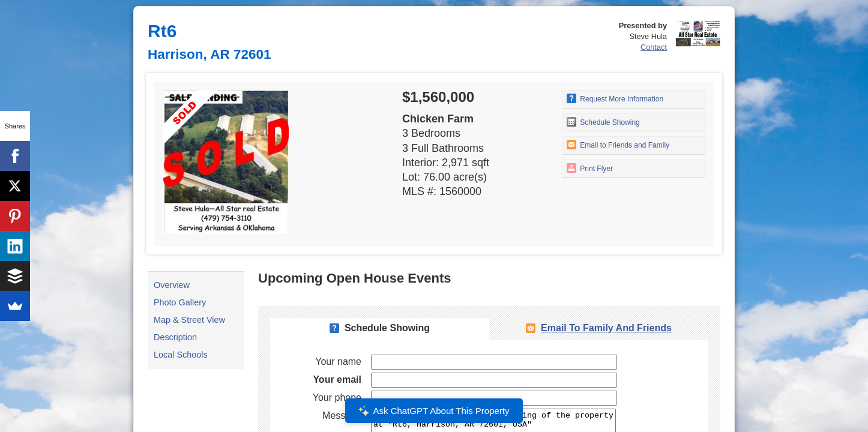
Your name (338, 361)
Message (342, 415)
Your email (337, 379)
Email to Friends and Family (618, 145)
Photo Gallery (180, 302)
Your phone (337, 397)
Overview (172, 285)
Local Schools (181, 355)
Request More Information (615, 98)
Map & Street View (189, 320)
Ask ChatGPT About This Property (434, 411)
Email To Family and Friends (606, 328)
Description (175, 337)
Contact (654, 47)
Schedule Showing (603, 122)
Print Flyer (590, 168)
